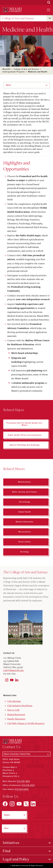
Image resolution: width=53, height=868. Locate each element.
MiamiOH (6, 69)
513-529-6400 (22, 789)
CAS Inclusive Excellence (20, 705)
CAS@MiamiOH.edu (13, 670)
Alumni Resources (16, 714)
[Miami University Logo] (12, 10)
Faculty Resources (16, 719)
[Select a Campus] (26, 754)
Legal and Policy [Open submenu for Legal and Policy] (16, 859)
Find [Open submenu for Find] (6, 851)
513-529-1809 (23, 781)
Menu (9, 85)
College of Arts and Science (18, 18)
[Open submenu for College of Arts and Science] (50, 18)
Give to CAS (13, 710)
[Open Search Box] (49, 2)
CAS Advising (14, 701)
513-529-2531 (28, 785)
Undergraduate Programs (14, 72)
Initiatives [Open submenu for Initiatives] (11, 843)
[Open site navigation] (48, 10)
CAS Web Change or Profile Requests (26, 723)
